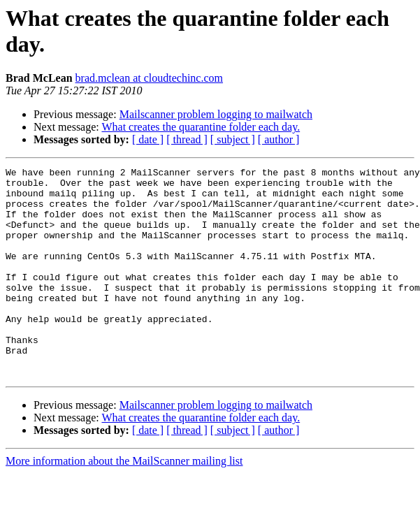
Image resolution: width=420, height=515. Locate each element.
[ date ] (148, 139)
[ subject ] (233, 139)
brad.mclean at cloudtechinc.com (149, 78)
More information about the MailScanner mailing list (124, 503)
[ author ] (279, 139)
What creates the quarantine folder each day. (201, 127)
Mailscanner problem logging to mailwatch (216, 114)
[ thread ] (187, 139)
